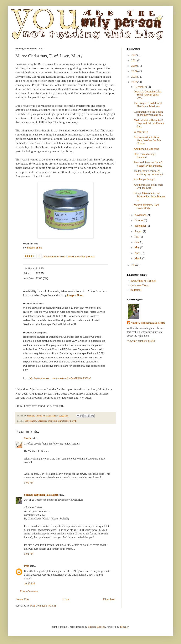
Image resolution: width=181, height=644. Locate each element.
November (140, 215)
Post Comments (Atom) (43, 606)
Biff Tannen (30, 421)
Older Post (109, 599)
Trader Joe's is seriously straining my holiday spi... (149, 173)
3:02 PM (29, 554)
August (139, 231)
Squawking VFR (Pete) (143, 281)
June (137, 242)
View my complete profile (141, 341)
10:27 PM (29, 584)
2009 (134, 71)
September (140, 226)
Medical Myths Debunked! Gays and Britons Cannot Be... (149, 123)
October (139, 220)
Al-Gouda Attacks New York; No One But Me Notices (147, 140)
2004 (134, 265)
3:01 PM (29, 483)
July (137, 237)
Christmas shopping (47, 421)
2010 (134, 66)
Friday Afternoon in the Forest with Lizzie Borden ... (149, 197)
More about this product (81, 256)
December (140, 87)
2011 (134, 60)
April (138, 253)
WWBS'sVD (141, 132)
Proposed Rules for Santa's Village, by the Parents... (148, 164)
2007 (134, 82)
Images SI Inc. (34, 248)
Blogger (124, 627)
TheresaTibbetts (96, 627)
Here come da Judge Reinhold (145, 156)
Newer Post (23, 599)
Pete (27, 566)
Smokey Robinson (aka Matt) (41, 495)
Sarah (28, 438)
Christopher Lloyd (67, 421)
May (137, 247)
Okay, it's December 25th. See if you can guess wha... (148, 95)
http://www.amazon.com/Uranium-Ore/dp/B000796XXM (60, 378)
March (138, 258)
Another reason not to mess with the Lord (149, 186)
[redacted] (136, 290)
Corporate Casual (140, 285)
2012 (134, 55)
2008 (134, 77)
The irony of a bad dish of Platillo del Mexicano (148, 105)
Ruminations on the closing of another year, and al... (149, 113)
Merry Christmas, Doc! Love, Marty (146, 207)
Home (66, 599)
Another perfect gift (145, 179)
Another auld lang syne (146, 149)
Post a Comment (29, 591)
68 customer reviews (54, 256)
